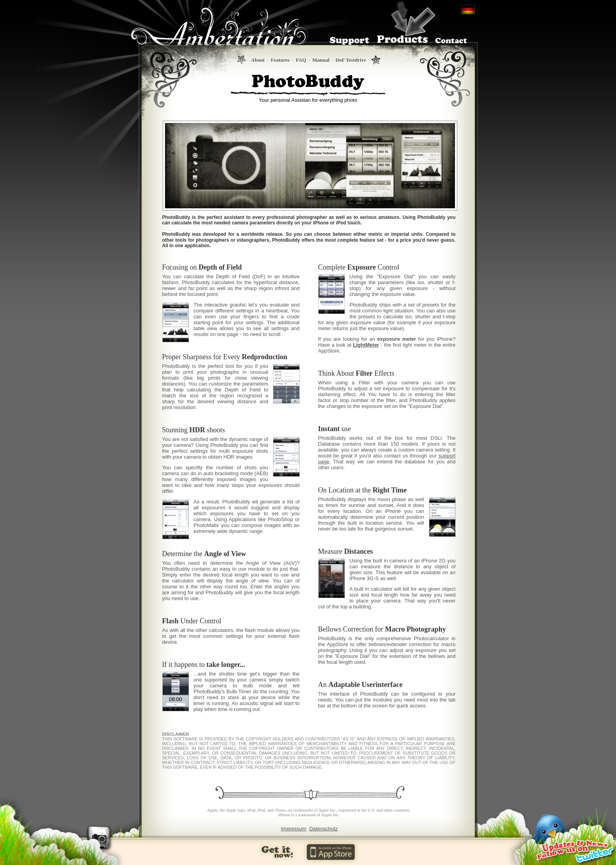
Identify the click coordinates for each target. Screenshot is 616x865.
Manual (321, 60)
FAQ (301, 60)
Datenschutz (323, 829)
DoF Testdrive (351, 60)
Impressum (293, 829)
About (258, 60)
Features (280, 60)
